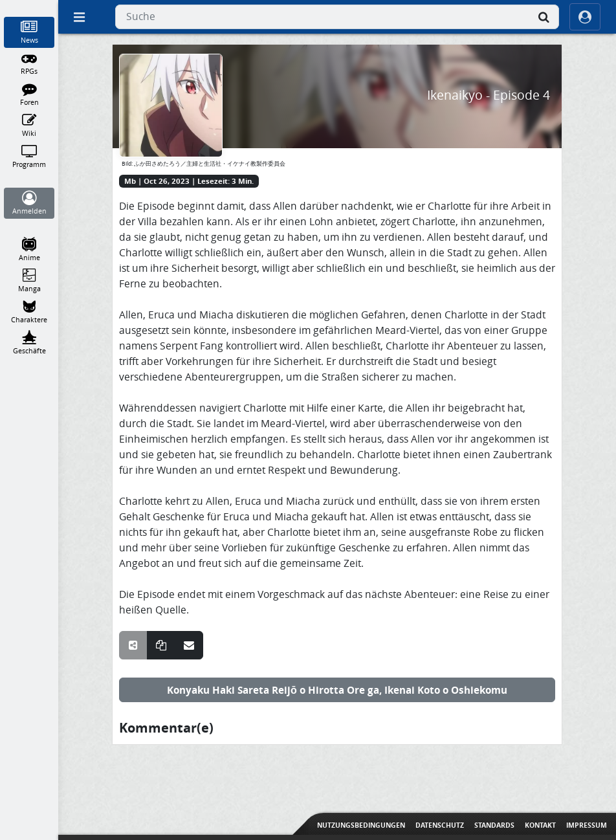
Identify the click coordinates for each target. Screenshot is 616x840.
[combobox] (337, 17)
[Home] (29, 6)
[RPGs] (29, 63)
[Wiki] (29, 126)
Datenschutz (440, 825)
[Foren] (29, 94)
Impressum (587, 825)
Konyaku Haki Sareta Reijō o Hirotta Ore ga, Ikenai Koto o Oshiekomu (337, 690)
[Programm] (29, 157)
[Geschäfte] (29, 343)
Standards (494, 825)
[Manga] (29, 281)
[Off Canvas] (79, 17)
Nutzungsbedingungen (361, 825)
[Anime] (29, 250)
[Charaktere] (29, 312)
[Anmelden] (29, 203)
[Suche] (544, 17)
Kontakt (540, 825)
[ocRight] (585, 17)
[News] (29, 32)
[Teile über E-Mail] (189, 645)
